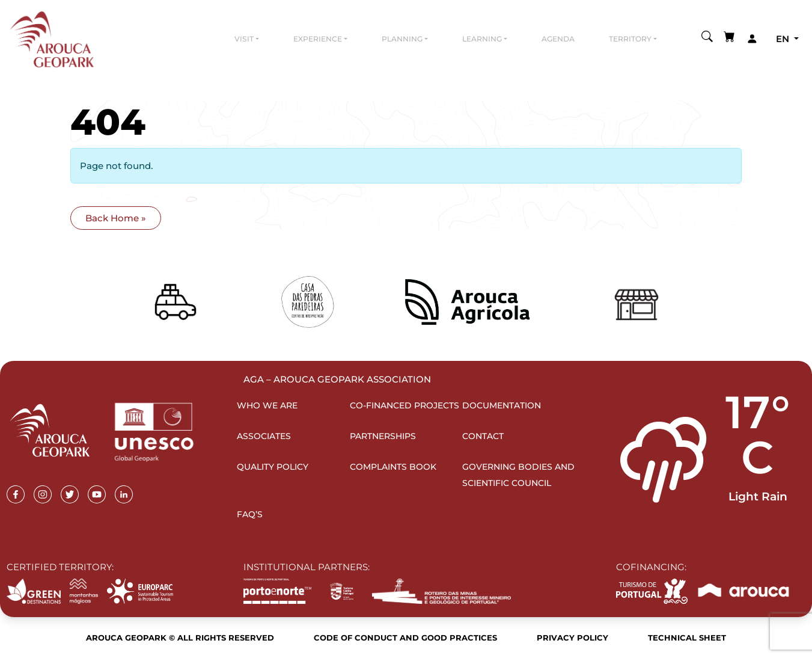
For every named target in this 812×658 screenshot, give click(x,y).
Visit (244, 39)
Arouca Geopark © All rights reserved (180, 638)
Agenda (558, 39)
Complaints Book (393, 467)
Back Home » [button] (116, 218)
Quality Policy (273, 467)
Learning (482, 39)
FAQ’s (250, 514)
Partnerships (383, 436)
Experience (318, 39)
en (784, 39)
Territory (630, 39)
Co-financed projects (404, 405)
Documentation (502, 405)
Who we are (267, 405)
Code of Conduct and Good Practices (405, 638)
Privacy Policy (572, 638)
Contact (483, 436)
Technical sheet (687, 638)
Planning (402, 39)
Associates (264, 436)
